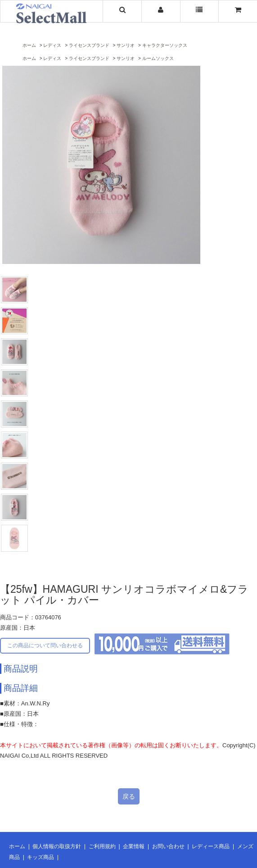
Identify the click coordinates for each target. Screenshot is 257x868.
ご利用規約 (102, 846)
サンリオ (126, 45)
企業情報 (134, 846)
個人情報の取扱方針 (57, 846)
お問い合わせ (168, 846)
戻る (129, 796)
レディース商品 (211, 846)
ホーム (29, 45)
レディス (52, 45)
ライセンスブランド (89, 45)
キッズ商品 (41, 857)
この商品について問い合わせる (45, 645)
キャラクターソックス (165, 45)
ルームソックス (158, 58)
